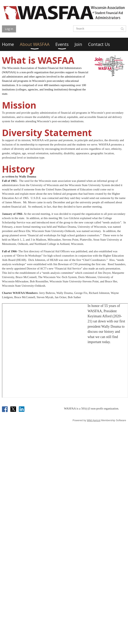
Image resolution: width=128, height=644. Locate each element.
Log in (9, 29)
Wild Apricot (94, 420)
